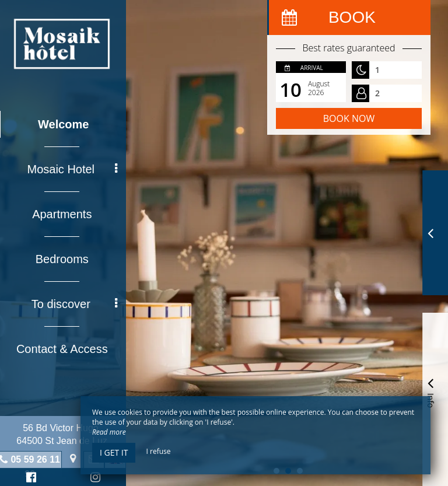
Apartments (64, 214)
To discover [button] (76, 304)
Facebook (32, 479)
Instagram (96, 479)
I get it (114, 452)
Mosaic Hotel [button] (74, 169)
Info (430, 391)
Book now (349, 118)
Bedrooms (64, 259)
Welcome (66, 124)
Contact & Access (64, 349)
